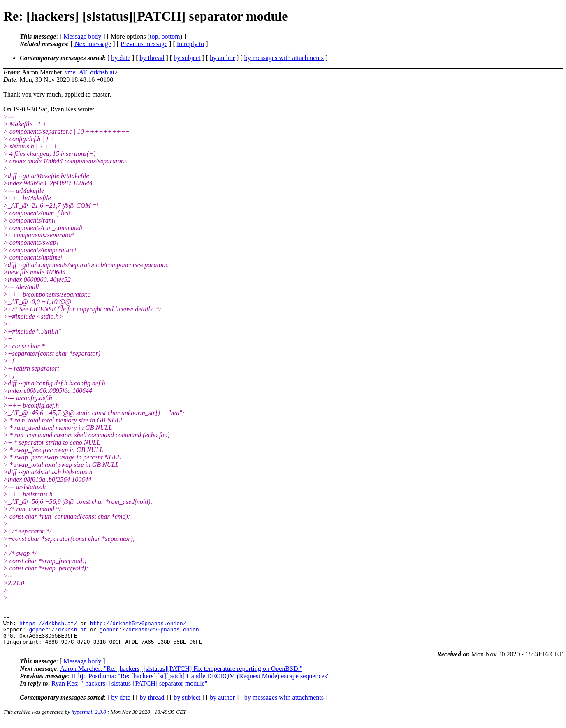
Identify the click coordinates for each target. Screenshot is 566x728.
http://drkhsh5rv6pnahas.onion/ (138, 626)
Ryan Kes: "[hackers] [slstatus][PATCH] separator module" (129, 690)
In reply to (191, 44)
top (154, 36)
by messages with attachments (284, 58)
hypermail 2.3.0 (89, 718)
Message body (82, 36)
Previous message (144, 44)
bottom (170, 36)
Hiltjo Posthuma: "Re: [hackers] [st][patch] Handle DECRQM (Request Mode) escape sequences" (200, 682)
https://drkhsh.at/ (48, 626)
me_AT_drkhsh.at (91, 72)
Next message (93, 44)
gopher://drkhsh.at (58, 633)
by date (121, 58)
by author (222, 58)
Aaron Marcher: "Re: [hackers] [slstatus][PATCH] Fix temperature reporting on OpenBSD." (181, 675)
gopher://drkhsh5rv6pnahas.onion (149, 633)
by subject (187, 58)
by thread (152, 58)
